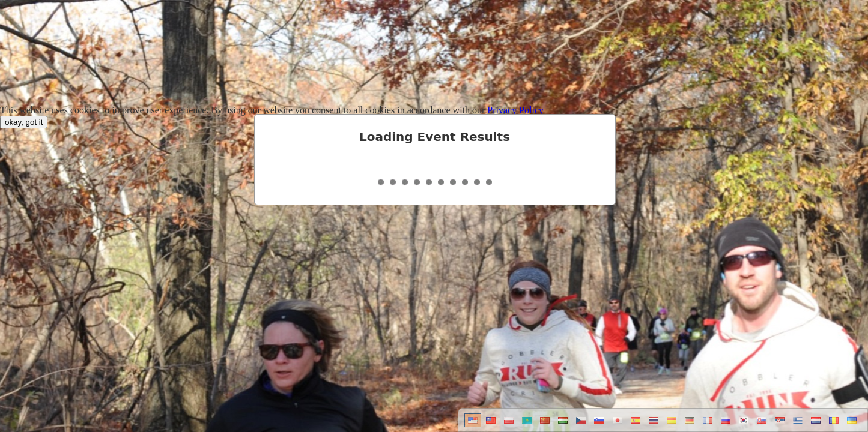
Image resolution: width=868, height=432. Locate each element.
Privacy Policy (515, 110)
